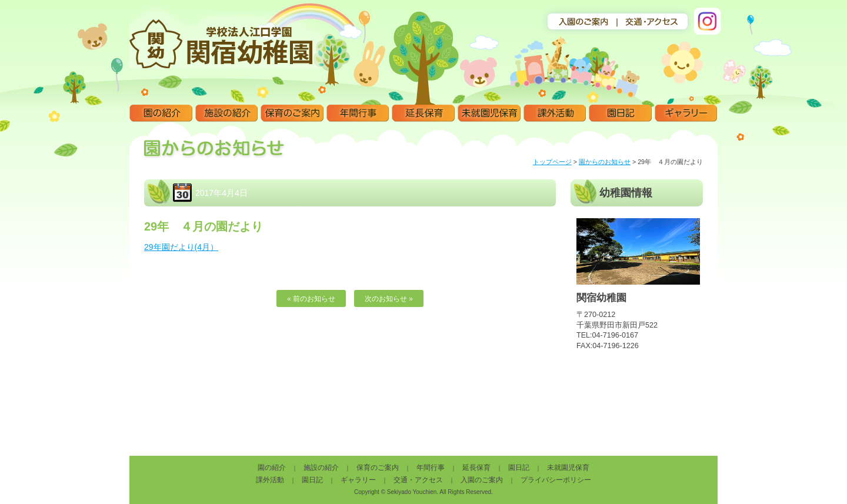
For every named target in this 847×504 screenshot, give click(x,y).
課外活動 (555, 114)
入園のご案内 (482, 480)
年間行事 (358, 114)
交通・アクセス (418, 480)
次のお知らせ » (389, 299)
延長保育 (423, 114)
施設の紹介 (227, 114)
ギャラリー (686, 114)
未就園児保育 (489, 114)
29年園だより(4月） (181, 247)
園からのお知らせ (605, 162)
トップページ (552, 162)
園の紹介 (161, 114)
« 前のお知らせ (311, 299)
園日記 (620, 114)
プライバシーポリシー (556, 480)
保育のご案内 (292, 114)
